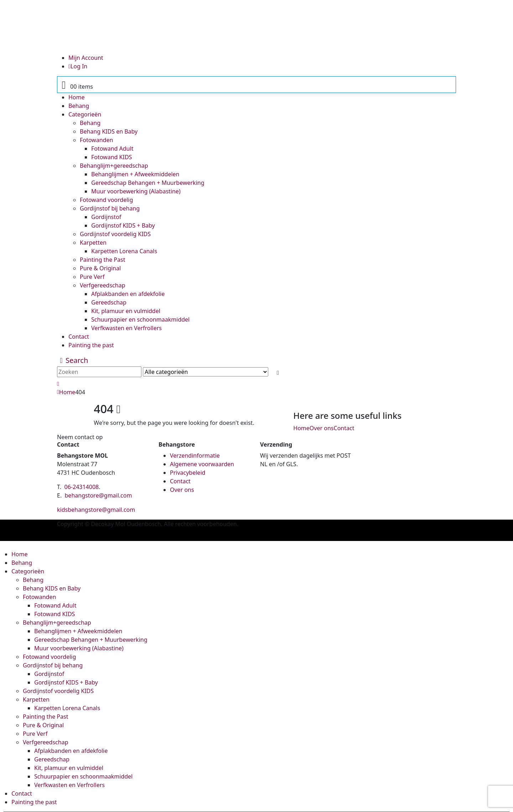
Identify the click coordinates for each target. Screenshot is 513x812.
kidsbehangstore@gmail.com (96, 510)
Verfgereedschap (103, 285)
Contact (79, 337)
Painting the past (91, 345)
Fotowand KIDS (112, 157)
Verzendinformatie (195, 456)
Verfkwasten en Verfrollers (126, 328)
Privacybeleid (188, 473)
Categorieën (85, 114)
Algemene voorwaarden (202, 464)
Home (77, 97)
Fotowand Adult (112, 149)
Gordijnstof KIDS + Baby (123, 225)
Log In (78, 66)
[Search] (278, 373)
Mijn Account (86, 58)
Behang (79, 106)
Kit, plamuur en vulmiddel (126, 311)
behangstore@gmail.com (99, 495)
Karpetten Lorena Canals (124, 251)
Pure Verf (92, 277)
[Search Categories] (206, 372)
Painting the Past (102, 260)
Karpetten (93, 243)
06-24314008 (82, 487)
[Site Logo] (244, 26)
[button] (72, 360)
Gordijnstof (106, 217)
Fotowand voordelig (106, 200)
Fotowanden (96, 140)
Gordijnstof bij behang (110, 208)
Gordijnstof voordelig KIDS (115, 234)
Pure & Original (100, 268)
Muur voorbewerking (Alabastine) (136, 191)
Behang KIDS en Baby (109, 131)
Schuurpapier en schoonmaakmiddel (140, 319)
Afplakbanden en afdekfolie (128, 294)
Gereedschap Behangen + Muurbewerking (148, 183)
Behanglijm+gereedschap (114, 166)
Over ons (322, 428)
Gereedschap (109, 302)
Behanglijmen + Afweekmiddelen (135, 174)
